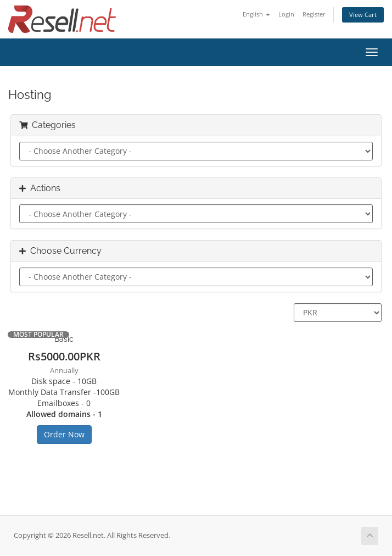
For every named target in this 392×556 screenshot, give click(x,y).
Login (286, 14)
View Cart (363, 15)
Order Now (64, 434)
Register (314, 14)
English (256, 14)
